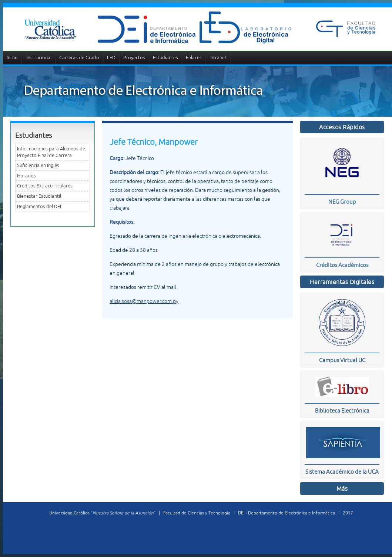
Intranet (218, 58)
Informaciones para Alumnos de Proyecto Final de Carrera (51, 152)
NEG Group (342, 202)
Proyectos (134, 58)
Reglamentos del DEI (39, 206)
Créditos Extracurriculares (45, 186)
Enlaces (194, 58)
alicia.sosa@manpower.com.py (144, 301)
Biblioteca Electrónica (342, 411)
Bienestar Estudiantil (39, 196)
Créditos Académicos (342, 265)
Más (342, 488)
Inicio (12, 58)
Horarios (26, 176)
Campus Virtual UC (342, 360)
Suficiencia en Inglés (38, 165)
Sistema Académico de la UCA (342, 472)
